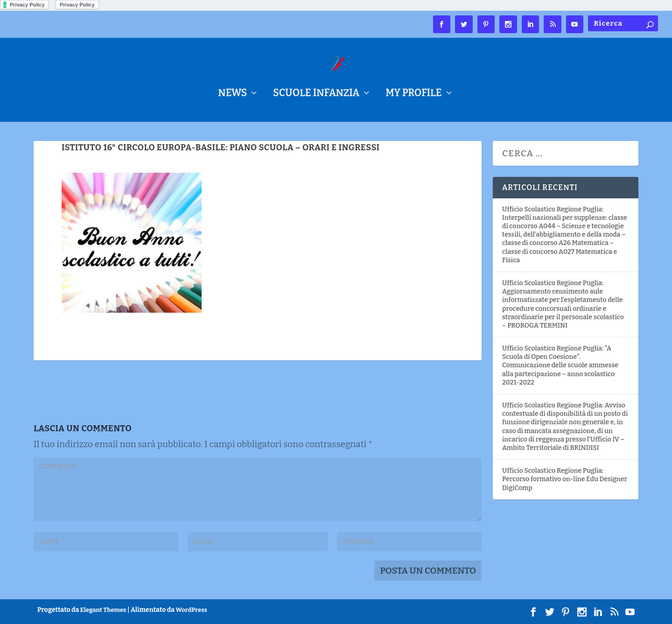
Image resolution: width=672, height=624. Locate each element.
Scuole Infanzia (316, 95)
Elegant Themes (103, 610)
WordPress (192, 610)
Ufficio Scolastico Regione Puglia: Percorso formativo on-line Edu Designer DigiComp (565, 479)
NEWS (232, 95)
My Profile (413, 95)
